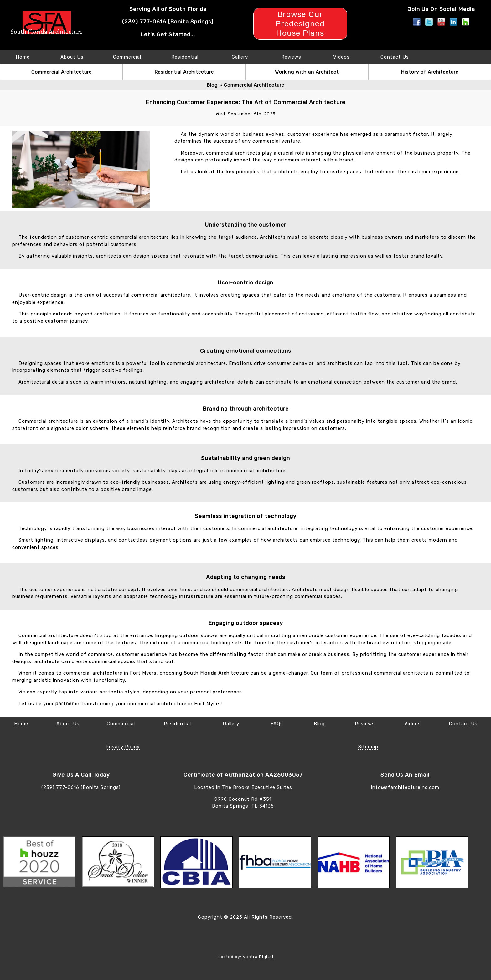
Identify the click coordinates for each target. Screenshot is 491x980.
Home (23, 57)
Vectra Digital (258, 957)
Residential (185, 57)
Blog (212, 85)
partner (65, 704)
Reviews (291, 57)
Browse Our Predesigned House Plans (300, 24)
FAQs (277, 724)
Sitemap (368, 747)
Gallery (240, 57)
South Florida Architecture (216, 673)
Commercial (127, 57)
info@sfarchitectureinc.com (405, 787)
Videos (341, 57)
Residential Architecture (184, 72)
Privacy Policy (123, 747)
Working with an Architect (307, 72)
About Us (72, 57)
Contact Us (395, 57)
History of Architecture (430, 72)
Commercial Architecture (62, 72)
